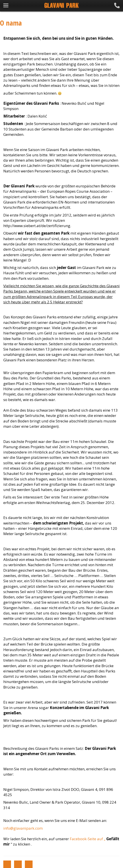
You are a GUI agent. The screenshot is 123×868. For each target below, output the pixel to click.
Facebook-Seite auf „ (88, 839)
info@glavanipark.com (23, 828)
